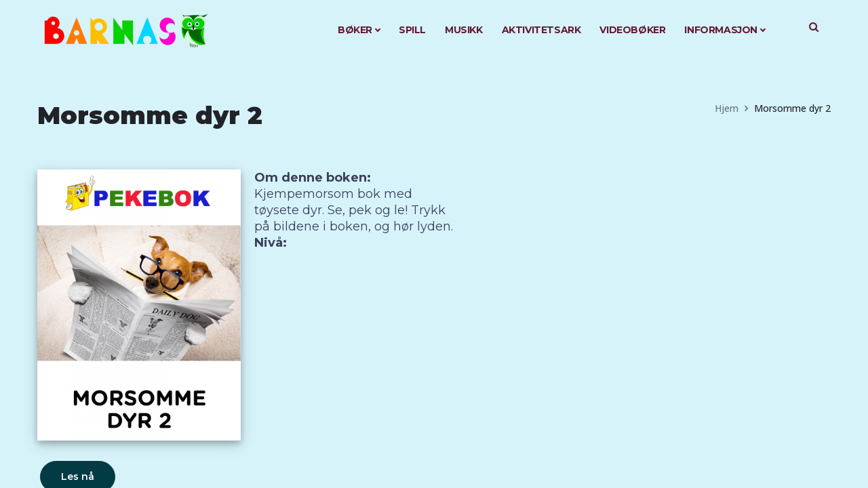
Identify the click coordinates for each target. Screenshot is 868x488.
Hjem (727, 108)
